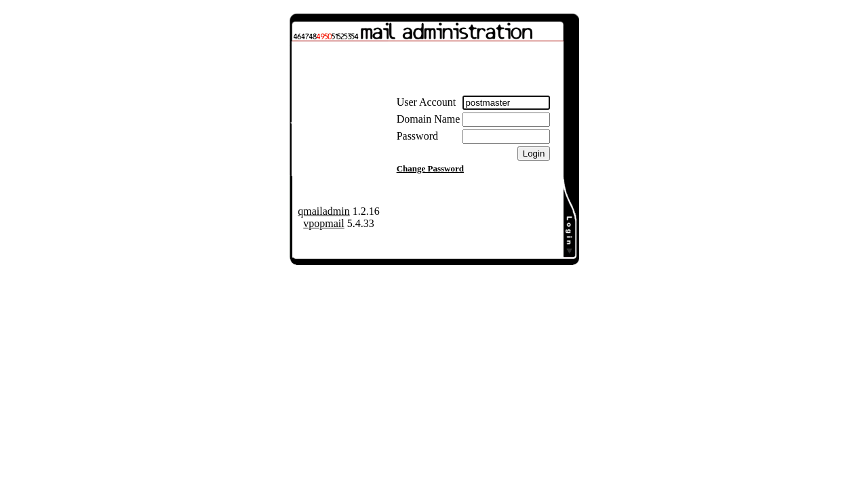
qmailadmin (323, 211)
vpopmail (323, 223)
